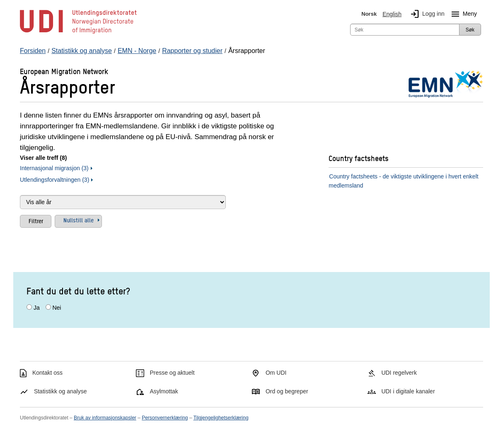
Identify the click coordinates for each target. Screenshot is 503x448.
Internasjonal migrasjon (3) (54, 168)
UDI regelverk (399, 373)
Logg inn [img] (426, 14)
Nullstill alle (79, 220)
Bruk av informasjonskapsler (105, 418)
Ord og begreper (287, 391)
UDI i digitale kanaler (408, 391)
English (392, 14)
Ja (37, 308)
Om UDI (276, 373)
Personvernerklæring (165, 418)
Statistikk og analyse (60, 391)
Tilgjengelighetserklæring (221, 418)
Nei (57, 308)
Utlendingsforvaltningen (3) (54, 180)
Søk (470, 30)
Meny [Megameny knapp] (462, 14)
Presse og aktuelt (172, 373)
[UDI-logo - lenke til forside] (78, 33)
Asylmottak (164, 391)
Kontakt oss (47, 373)
